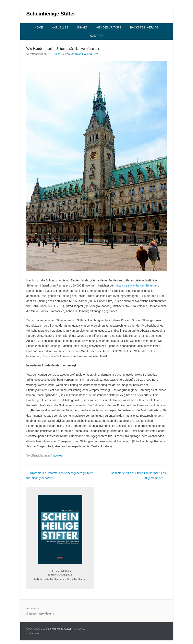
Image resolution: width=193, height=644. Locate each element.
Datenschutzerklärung (40, 613)
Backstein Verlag (144, 27)
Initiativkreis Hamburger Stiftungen (136, 285)
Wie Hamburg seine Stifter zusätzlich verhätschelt (63, 49)
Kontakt (96, 36)
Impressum (33, 608)
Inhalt (82, 27)
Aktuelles (60, 27)
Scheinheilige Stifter (51, 14)
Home (39, 27)
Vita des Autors (109, 27)
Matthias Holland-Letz (84, 54)
